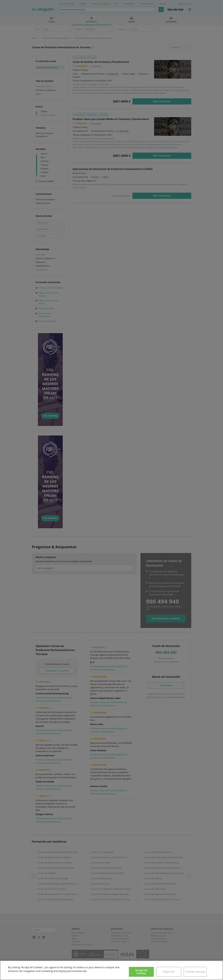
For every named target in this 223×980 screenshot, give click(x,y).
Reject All (169, 972)
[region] (111, 970)
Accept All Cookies (141, 972)
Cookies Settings (195, 972)
